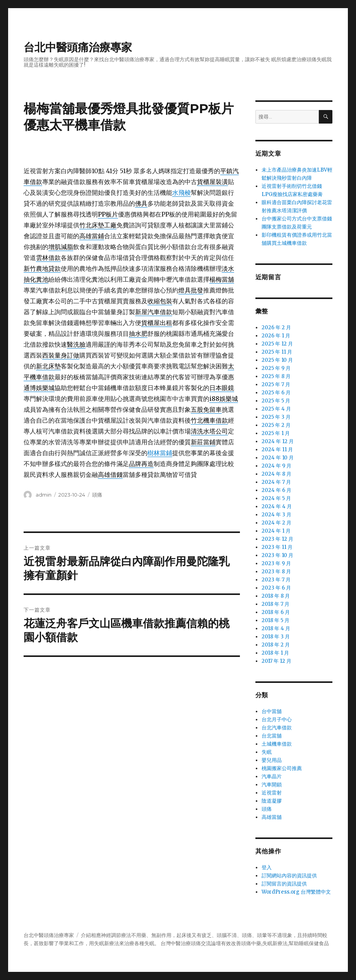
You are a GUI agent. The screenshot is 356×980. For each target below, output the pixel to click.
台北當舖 (272, 736)
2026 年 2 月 (276, 328)
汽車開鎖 (272, 785)
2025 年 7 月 (276, 384)
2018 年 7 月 (276, 604)
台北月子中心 (277, 720)
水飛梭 (181, 193)
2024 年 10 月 (278, 458)
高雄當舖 (272, 817)
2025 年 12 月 (277, 344)
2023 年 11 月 (277, 547)
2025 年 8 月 (276, 376)
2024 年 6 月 (276, 490)
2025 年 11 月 (277, 352)
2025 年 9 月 (276, 368)
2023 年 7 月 (276, 580)
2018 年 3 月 (276, 637)
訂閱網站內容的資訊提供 (289, 876)
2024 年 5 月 (276, 498)
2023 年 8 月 (276, 572)
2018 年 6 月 (276, 612)
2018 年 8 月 (276, 596)
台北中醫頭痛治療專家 (78, 47)
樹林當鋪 (160, 453)
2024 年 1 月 (276, 531)
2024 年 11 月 (277, 450)
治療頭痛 (191, 943)
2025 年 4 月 (276, 409)
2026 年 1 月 (276, 336)
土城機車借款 (277, 744)
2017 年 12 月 (276, 661)
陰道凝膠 (272, 801)
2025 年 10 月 (277, 360)
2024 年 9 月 (276, 466)
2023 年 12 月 (277, 539)
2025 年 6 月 (276, 393)
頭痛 (97, 495)
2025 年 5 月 (276, 401)
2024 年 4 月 (277, 506)
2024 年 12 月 (278, 441)
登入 (267, 867)
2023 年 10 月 (277, 555)
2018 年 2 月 (276, 645)
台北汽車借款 (277, 728)
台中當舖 (272, 711)
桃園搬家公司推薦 (282, 768)
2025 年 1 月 (276, 433)
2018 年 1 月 (275, 653)
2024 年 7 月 (276, 482)
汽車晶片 (272, 776)
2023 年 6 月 (276, 588)
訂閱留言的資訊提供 (284, 884)
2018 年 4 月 (276, 628)
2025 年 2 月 (276, 425)
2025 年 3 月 (276, 417)
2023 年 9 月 (276, 563)
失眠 (267, 752)
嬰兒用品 (272, 760)
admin (44, 495)
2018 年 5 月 (276, 620)
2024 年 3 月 (276, 515)
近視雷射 (272, 793)
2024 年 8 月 (276, 474)
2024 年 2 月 (276, 523)
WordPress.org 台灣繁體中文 (296, 892)
